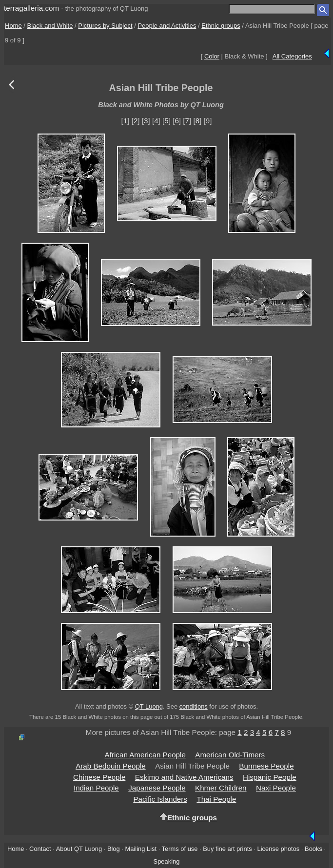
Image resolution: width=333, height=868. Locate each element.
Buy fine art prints (227, 849)
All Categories (292, 56)
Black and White (50, 26)
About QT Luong (79, 849)
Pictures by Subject (105, 26)
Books (313, 849)
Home (13, 26)
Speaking (167, 861)
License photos (278, 849)
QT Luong (149, 706)
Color (212, 56)
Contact (40, 849)
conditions (194, 706)
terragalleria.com (31, 8)
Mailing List (141, 849)
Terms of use (180, 849)
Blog (114, 849)
